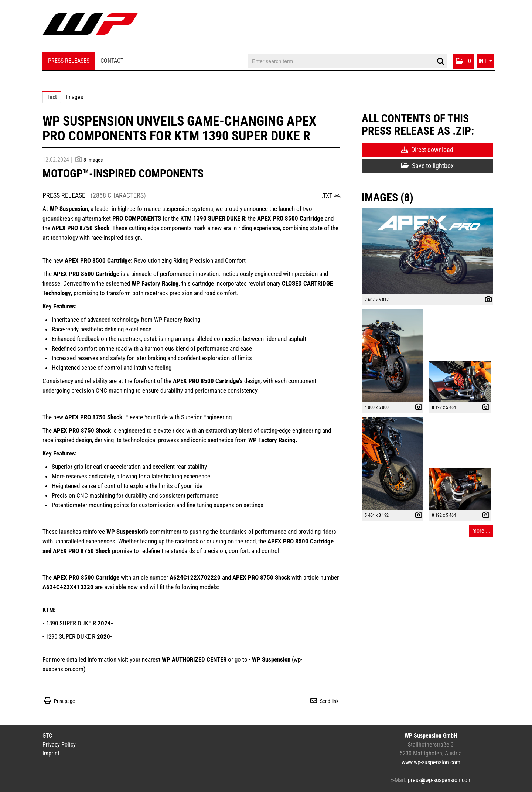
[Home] (90, 27)
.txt (331, 196)
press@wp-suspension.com (440, 780)
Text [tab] (52, 97)
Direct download (427, 150)
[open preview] (427, 251)
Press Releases (69, 61)
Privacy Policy (59, 745)
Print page (64, 701)
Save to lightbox (427, 166)
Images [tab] (74, 97)
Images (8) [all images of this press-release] (388, 197)
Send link (329, 701)
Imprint (51, 753)
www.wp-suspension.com (431, 762)
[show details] (487, 300)
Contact (112, 61)
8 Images (93, 160)
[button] (463, 62)
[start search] (441, 62)
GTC (47, 736)
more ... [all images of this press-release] (481, 531)
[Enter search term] (347, 61)
